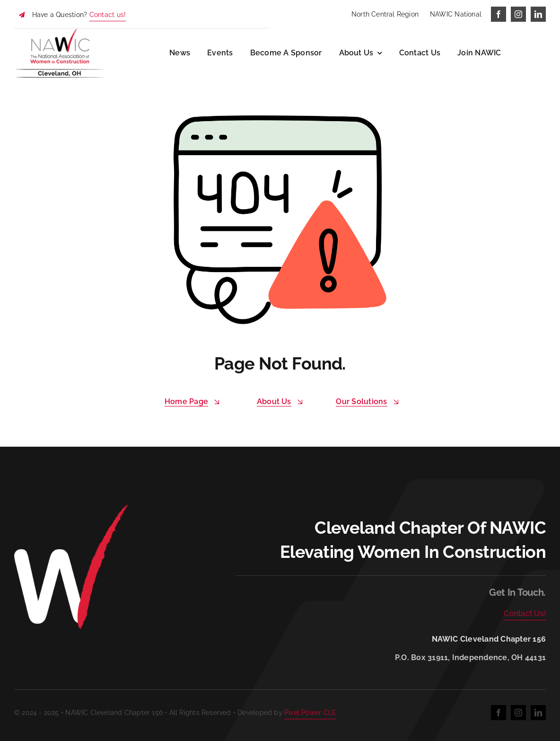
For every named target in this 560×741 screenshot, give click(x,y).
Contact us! (108, 15)
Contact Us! (525, 613)
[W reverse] (71, 507)
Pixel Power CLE (310, 713)
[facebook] (499, 14)
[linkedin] (538, 14)
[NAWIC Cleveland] (60, 32)
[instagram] (518, 14)
